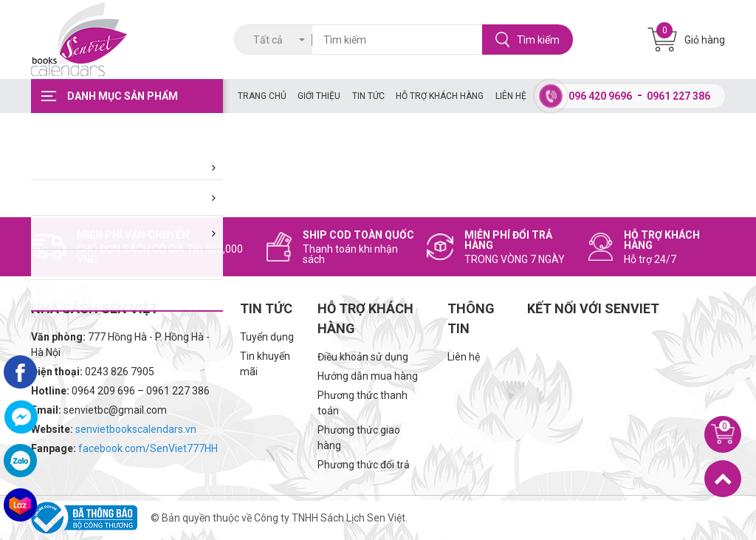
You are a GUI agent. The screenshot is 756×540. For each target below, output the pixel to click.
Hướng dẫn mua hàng (368, 376)
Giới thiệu (319, 96)
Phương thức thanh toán (362, 403)
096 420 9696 (600, 96)
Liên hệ (511, 96)
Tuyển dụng (267, 337)
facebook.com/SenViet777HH (148, 448)
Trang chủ (262, 96)
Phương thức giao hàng (359, 438)
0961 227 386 (678, 96)
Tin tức (368, 96)
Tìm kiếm (528, 40)
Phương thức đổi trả (364, 465)
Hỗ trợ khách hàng (440, 96)
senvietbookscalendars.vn (136, 429)
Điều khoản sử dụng (363, 357)
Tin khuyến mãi (265, 364)
